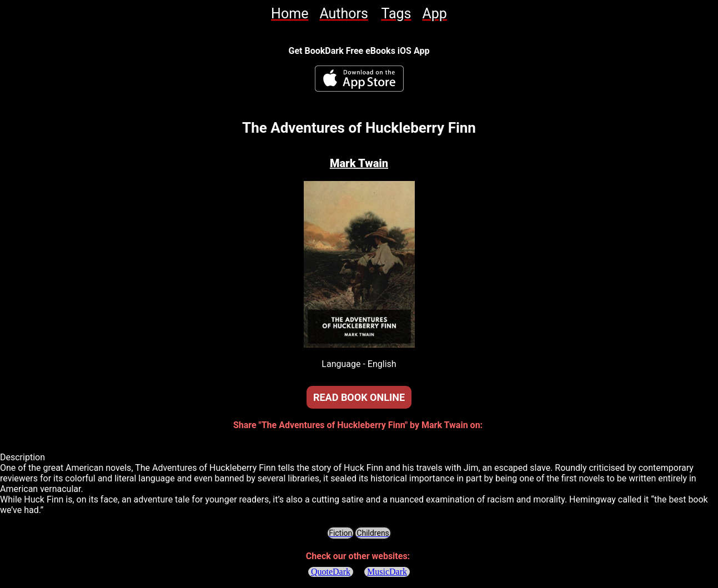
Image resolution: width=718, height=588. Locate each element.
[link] (290, 14)
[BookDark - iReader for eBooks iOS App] (359, 79)
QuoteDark (331, 572)
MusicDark (387, 572)
